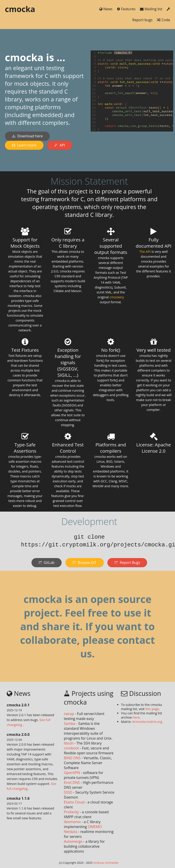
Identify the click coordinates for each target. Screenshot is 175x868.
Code (164, 20)
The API (145, 252)
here (136, 717)
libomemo (72, 822)
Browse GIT (85, 563)
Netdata (71, 832)
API (59, 145)
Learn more (24, 145)
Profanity (71, 812)
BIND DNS (72, 758)
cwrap (69, 714)
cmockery (117, 297)
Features (127, 9)
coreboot (71, 748)
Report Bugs (127, 563)
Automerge (73, 841)
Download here (27, 136)
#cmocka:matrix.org (147, 722)
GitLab (47, 563)
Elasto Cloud (74, 802)
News (106, 9)
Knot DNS (72, 782)
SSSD (68, 792)
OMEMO (95, 827)
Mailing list (152, 9)
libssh (69, 743)
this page (152, 709)
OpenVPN (72, 773)
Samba (70, 724)
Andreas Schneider (106, 863)
